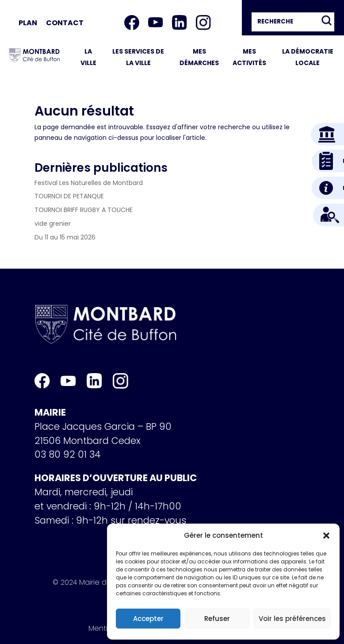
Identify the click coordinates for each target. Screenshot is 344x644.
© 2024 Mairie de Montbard (100, 584)
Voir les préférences (292, 619)
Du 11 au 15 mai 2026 (65, 237)
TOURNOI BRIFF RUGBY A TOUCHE (84, 210)
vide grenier (53, 224)
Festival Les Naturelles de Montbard (89, 183)
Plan (28, 23)
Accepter (148, 619)
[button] (326, 536)
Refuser (217, 619)
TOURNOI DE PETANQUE (69, 196)
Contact (65, 23)
